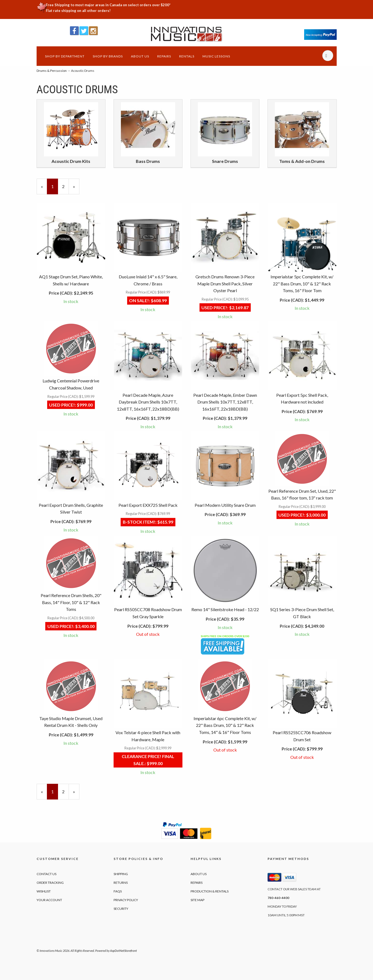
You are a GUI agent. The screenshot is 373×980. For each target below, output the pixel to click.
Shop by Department (65, 56)
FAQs (118, 891)
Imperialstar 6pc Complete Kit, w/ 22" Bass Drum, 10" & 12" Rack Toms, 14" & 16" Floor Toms (225, 725)
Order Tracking (50, 883)
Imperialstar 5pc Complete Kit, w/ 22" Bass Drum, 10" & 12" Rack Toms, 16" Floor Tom (302, 283)
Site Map (197, 900)
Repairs (164, 56)
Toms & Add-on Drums (302, 161)
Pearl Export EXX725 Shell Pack (148, 505)
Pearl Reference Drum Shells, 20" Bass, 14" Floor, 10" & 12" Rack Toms (71, 602)
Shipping (121, 874)
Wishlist (44, 891)
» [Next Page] (76, 189)
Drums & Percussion (52, 71)
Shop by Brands (108, 56)
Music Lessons (216, 56)
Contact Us (46, 874)
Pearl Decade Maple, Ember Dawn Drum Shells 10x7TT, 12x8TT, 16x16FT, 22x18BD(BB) (225, 402)
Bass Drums (148, 161)
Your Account (49, 900)
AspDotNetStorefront (123, 951)
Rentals (187, 56)
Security (121, 909)
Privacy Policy (126, 900)
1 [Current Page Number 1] (55, 189)
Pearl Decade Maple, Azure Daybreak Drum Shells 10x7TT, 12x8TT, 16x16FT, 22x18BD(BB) (148, 402)
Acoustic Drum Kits (71, 161)
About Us (140, 56)
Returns (121, 883)
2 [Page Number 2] (65, 186)
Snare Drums (225, 161)
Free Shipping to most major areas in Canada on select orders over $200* (108, 5)
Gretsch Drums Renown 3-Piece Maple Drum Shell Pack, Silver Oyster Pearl (225, 283)
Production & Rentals (210, 891)
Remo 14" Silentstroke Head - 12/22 (225, 609)
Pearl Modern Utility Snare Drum (225, 505)
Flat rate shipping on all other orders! (78, 11)
